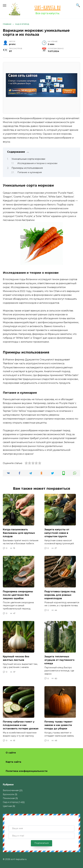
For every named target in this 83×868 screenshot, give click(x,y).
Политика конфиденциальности (27, 771)
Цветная (7, 806)
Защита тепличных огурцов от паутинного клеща (59, 660)
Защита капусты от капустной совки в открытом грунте (57, 533)
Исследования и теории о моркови (37, 163)
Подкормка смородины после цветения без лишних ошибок (18, 595)
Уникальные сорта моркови (28, 159)
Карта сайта (13, 762)
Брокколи (8, 794)
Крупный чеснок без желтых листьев (16, 658)
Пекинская (9, 798)
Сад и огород (10, 802)
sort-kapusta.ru (48, 7)
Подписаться (41, 843)
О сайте (11, 753)
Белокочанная (11, 790)
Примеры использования (27, 168)
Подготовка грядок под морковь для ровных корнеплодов (60, 595)
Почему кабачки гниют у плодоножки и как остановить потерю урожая (21, 725)
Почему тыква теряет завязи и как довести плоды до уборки (58, 725)
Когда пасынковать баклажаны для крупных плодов (19, 533)
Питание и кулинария (30, 172)
